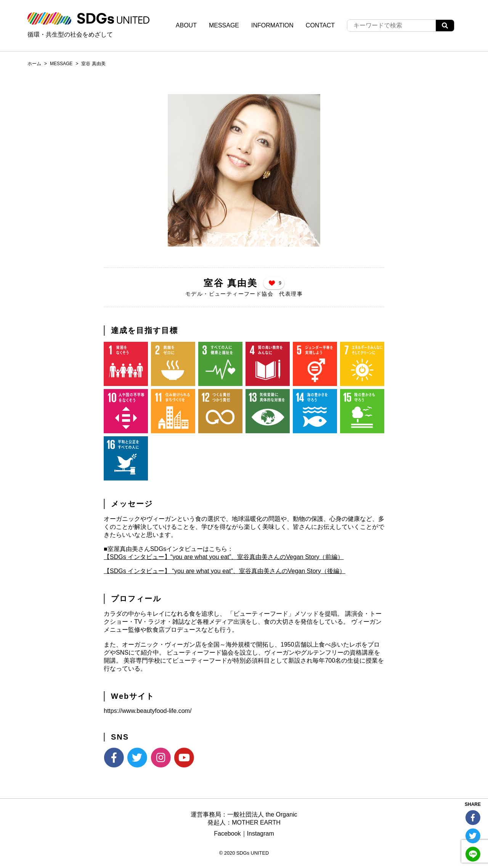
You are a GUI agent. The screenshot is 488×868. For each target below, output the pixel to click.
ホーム (34, 64)
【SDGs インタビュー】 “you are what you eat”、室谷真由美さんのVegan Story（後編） (225, 571)
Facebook (227, 834)
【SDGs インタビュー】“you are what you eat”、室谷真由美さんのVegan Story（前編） (224, 557)
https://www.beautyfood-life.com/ (148, 711)
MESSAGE (224, 25)
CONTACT (320, 25)
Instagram (261, 834)
